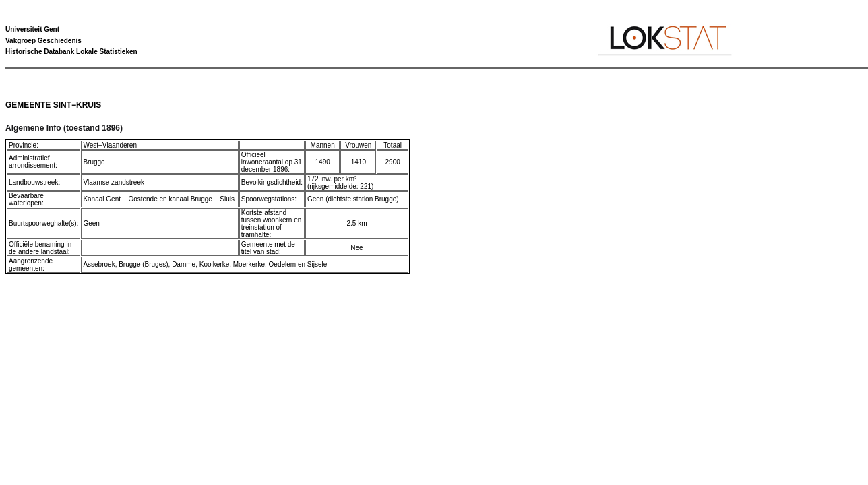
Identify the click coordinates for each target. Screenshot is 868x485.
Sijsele (317, 264)
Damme (184, 264)
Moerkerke (249, 264)
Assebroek (99, 264)
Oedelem (283, 264)
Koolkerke (214, 264)
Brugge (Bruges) (143, 264)
